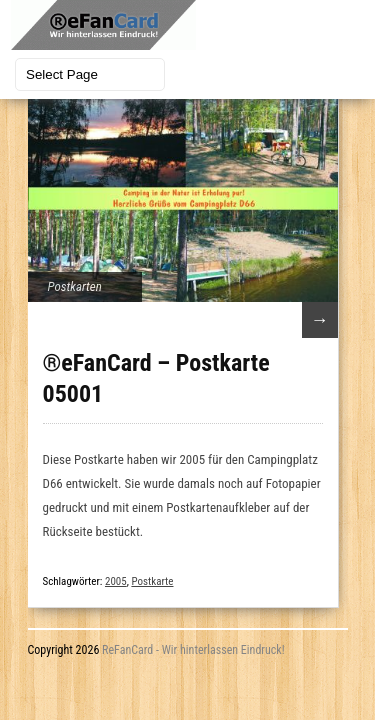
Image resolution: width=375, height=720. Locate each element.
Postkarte (152, 581)
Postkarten (75, 286)
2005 (116, 581)
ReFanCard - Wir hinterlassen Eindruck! (193, 650)
